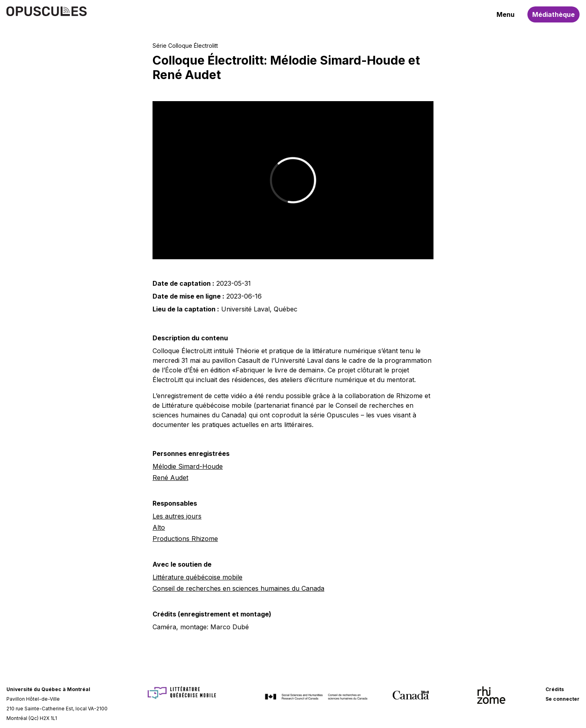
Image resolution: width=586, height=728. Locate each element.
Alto (159, 527)
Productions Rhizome (185, 539)
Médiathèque (553, 14)
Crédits (555, 689)
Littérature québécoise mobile (197, 577)
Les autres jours (177, 516)
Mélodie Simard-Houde (188, 466)
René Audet (170, 478)
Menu (506, 14)
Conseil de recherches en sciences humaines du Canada (238, 588)
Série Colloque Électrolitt (185, 46)
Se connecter (563, 699)
